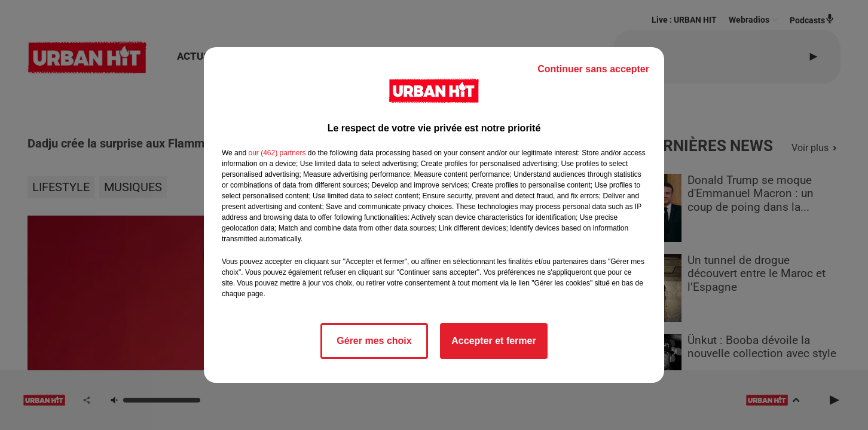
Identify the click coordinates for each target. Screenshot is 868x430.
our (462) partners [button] (277, 153)
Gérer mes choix (374, 341)
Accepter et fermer (493, 341)
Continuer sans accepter (593, 69)
